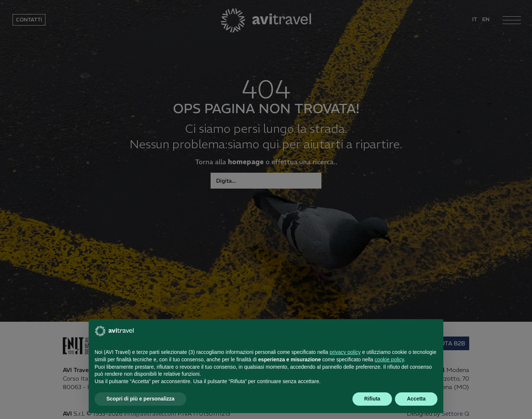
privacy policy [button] (345, 352)
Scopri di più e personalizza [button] (140, 399)
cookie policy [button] (389, 359)
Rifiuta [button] (372, 399)
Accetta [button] (416, 399)
